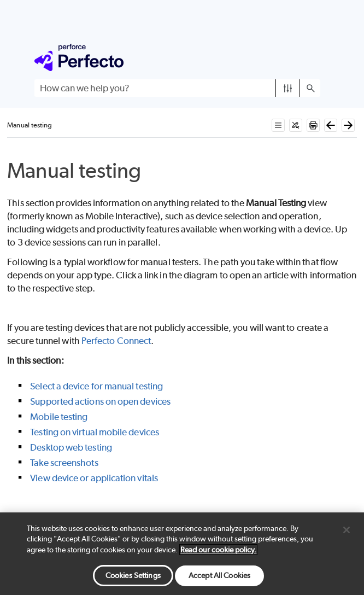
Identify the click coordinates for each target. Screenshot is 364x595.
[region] (182, 554)
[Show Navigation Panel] (314, 57)
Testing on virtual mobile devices (95, 432)
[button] (288, 88)
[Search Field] (177, 88)
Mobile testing (59, 417)
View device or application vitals (94, 478)
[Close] (347, 530)
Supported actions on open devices (100, 401)
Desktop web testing (71, 447)
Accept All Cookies (219, 575)
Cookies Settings (133, 575)
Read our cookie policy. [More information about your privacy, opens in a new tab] (218, 550)
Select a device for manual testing (96, 386)
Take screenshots (64, 463)
